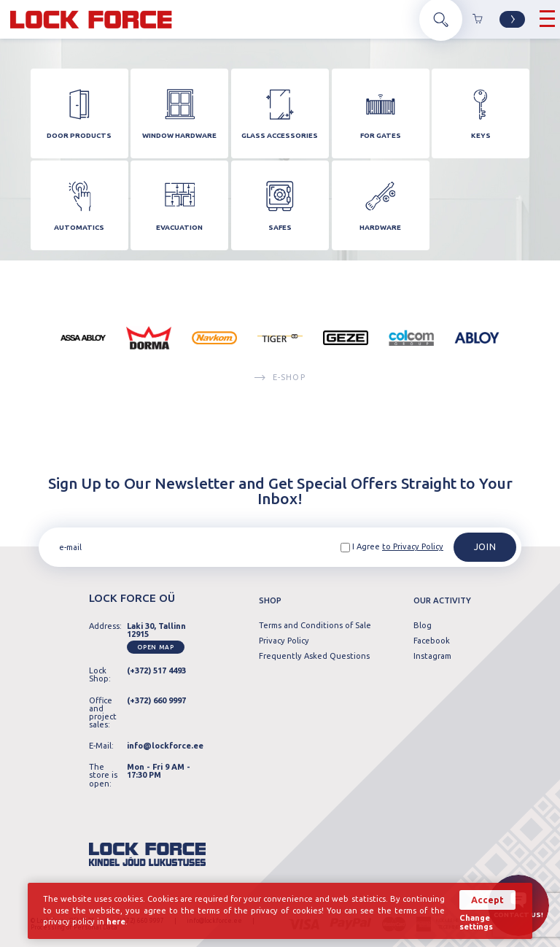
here (116, 922)
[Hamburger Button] (547, 19)
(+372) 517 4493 (156, 671)
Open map (156, 647)
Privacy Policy (284, 641)
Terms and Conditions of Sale (315, 626)
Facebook (432, 641)
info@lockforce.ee (165, 746)
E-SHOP (280, 381)
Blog (423, 626)
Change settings (476, 923)
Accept (487, 900)
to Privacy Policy (413, 547)
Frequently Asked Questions (314, 656)
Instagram (432, 656)
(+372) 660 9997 (156, 700)
